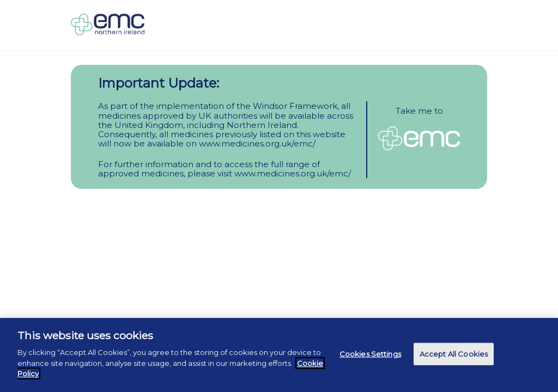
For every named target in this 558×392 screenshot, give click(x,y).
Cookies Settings (370, 353)
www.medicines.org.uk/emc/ (257, 143)
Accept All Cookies (454, 353)
